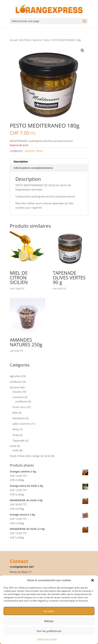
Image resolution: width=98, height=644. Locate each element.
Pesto (46, 40)
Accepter (49, 611)
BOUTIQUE (25, 40)
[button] (93, 580)
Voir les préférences (49, 631)
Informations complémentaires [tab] (33, 168)
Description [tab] (21, 161)
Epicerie (37, 40)
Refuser (49, 621)
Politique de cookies (47, 639)
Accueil (14, 40)
